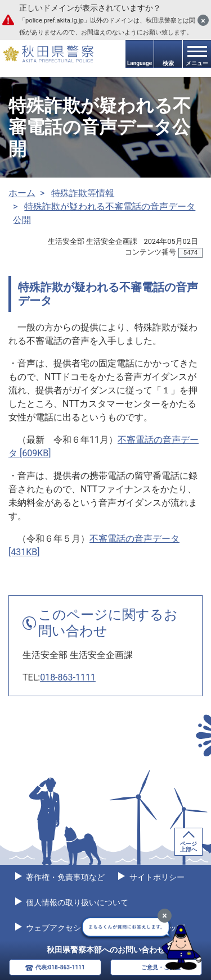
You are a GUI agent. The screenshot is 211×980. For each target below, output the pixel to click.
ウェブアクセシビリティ (68, 928)
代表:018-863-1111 (60, 967)
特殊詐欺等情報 (83, 193)
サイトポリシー (156, 877)
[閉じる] (203, 20)
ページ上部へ (188, 847)
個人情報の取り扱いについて (76, 902)
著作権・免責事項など (64, 877)
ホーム (22, 193)
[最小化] (165, 916)
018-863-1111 (68, 677)
